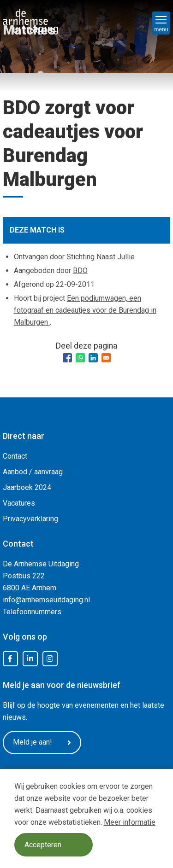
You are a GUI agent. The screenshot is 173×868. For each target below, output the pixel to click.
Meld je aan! (42, 742)
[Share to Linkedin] (93, 358)
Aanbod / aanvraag (33, 472)
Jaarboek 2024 (27, 487)
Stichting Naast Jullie (101, 257)
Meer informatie (130, 822)
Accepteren (43, 845)
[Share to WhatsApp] (80, 358)
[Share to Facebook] (67, 358)
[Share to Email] (106, 358)
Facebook (10, 659)
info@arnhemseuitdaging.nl (46, 600)
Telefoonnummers (32, 612)
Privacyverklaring (30, 519)
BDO (80, 271)
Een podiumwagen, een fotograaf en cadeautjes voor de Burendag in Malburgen (85, 310)
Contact (15, 456)
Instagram (50, 659)
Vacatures (19, 503)
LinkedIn (30, 659)
